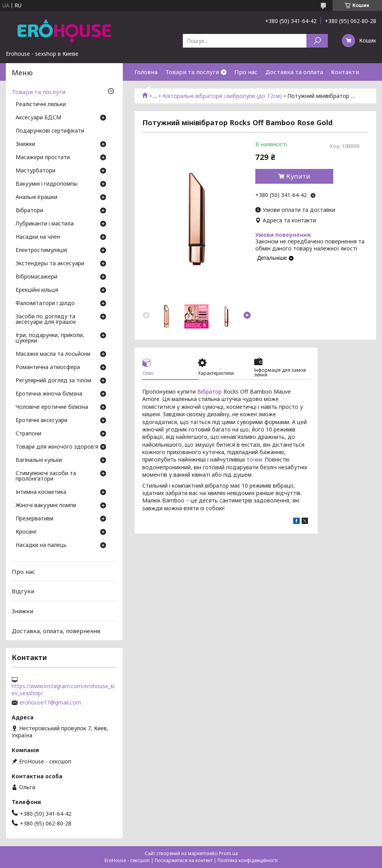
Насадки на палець (41, 545)
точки (254, 459)
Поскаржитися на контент (184, 860)
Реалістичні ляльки (41, 105)
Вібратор (210, 391)
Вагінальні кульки (39, 460)
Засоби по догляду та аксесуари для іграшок (46, 320)
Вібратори (29, 211)
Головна (146, 72)
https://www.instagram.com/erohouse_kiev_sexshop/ (63, 690)
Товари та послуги (192, 72)
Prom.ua (228, 853)
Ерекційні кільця (37, 290)
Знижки (25, 144)
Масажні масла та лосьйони (53, 354)
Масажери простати (43, 158)
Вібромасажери (36, 277)
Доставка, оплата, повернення (56, 630)
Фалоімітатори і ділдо (45, 304)
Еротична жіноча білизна (49, 394)
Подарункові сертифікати (50, 131)
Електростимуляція (41, 250)
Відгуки (23, 591)
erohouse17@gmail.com (50, 703)
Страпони (28, 434)
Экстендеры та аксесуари (50, 264)
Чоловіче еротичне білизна (52, 407)
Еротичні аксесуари (42, 421)
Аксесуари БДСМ (38, 118)
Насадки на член (38, 237)
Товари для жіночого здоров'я (57, 447)
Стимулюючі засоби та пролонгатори (46, 476)
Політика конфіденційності (248, 860)
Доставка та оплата (294, 72)
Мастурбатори (35, 171)
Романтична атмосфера (48, 367)
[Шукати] (317, 41)
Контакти (345, 72)
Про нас (246, 72)
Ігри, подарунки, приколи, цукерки (50, 338)
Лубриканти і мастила (45, 224)
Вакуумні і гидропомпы (47, 184)
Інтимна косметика (41, 492)
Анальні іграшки (36, 197)
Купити (298, 176)
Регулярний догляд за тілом (53, 381)
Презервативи (34, 519)
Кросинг (26, 532)
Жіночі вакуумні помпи (46, 506)
